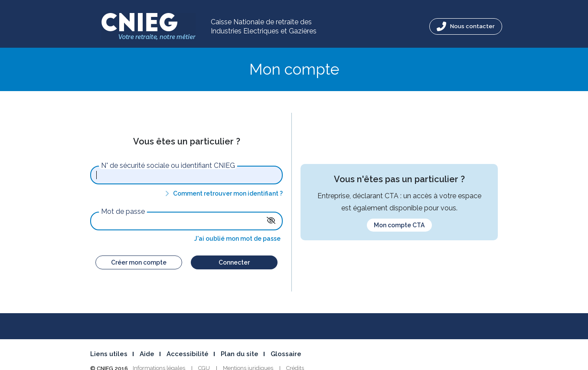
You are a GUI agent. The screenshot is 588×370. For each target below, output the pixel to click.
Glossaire (286, 354)
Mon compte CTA (399, 225)
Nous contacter (466, 26)
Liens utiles (109, 354)
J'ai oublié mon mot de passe (237, 239)
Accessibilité (188, 354)
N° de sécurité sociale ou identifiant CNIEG (168, 166)
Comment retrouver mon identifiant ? (222, 193)
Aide (147, 354)
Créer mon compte (139, 262)
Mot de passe (123, 212)
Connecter (234, 262)
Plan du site (240, 354)
